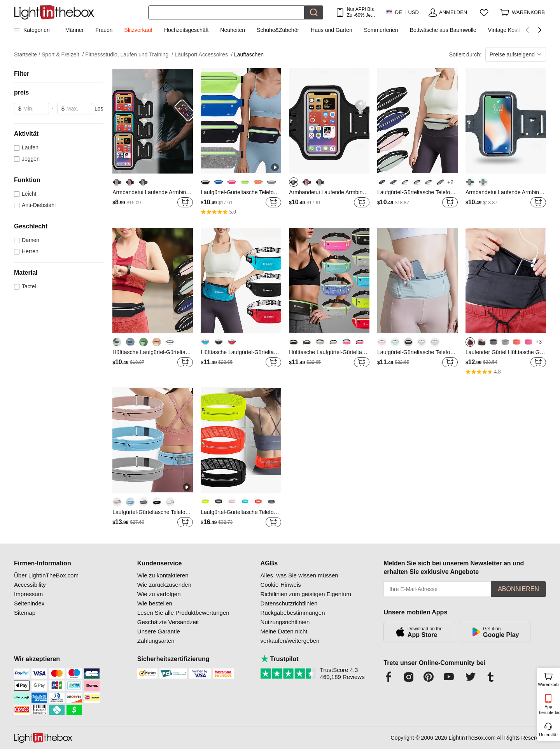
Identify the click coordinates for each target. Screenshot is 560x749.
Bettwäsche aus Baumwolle (443, 30)
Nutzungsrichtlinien (285, 622)
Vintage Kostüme (509, 30)
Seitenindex (29, 603)
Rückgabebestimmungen (293, 613)
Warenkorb (548, 679)
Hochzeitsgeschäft (186, 30)
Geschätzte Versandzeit (168, 622)
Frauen (104, 30)
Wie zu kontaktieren (163, 575)
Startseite (27, 55)
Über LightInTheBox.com (46, 575)
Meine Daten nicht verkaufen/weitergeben (290, 636)
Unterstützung (549, 735)
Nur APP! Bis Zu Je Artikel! (360, 12)
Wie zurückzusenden (164, 585)
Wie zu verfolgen (159, 594)
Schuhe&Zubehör (278, 30)
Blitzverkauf (138, 30)
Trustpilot (280, 659)
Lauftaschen (249, 54)
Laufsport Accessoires (204, 55)
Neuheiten (233, 30)
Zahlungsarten (156, 641)
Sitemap (25, 613)
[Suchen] (226, 12)
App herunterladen (549, 710)
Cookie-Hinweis (281, 585)
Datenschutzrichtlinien (289, 603)
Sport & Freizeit (63, 55)
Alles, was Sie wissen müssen (299, 575)
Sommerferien (381, 30)
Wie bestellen (155, 603)
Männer (74, 30)
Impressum (28, 594)
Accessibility (30, 585)
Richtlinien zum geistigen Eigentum (306, 594)
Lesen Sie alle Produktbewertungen (183, 613)
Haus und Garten (332, 30)
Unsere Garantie (159, 631)
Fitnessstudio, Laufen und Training (129, 55)
